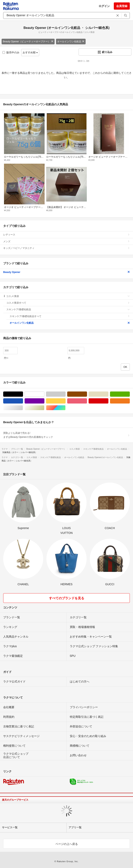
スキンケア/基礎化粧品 (68, 309)
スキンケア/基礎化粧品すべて (70, 316)
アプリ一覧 (75, 827)
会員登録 (122, 6)
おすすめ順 (30, 52)
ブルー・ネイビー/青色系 (23, 401)
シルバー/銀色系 (23, 408)
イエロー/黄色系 (65, 401)
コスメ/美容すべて (68, 303)
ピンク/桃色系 (87, 401)
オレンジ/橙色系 (130, 401)
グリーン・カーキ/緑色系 (130, 394)
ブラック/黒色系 (23, 394)
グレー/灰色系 (65, 394)
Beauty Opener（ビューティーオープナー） (28, 42)
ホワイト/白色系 (44, 394)
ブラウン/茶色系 (87, 394)
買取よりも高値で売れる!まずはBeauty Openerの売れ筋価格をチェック (66, 435)
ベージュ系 (108, 394)
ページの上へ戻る (67, 844)
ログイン (104, 6)
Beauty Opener (66, 272)
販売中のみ (11, 52)
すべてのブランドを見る (67, 598)
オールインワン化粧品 (71, 42)
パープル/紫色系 (44, 401)
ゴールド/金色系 (44, 408)
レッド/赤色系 (108, 401)
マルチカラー (65, 408)
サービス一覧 (10, 827)
